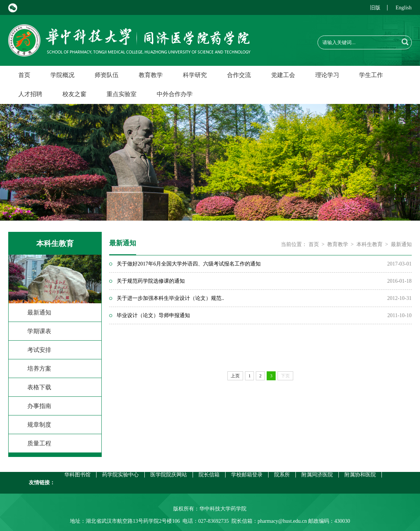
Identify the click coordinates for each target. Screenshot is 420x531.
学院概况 (62, 75)
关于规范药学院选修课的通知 (151, 281)
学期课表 (39, 331)
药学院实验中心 (120, 475)
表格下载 (39, 387)
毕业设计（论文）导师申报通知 (153, 315)
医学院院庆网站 (169, 475)
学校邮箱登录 (247, 475)
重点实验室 (122, 94)
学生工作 (371, 75)
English (404, 8)
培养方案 (39, 369)
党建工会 (283, 75)
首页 (24, 75)
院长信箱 (209, 475)
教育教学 (151, 75)
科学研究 (195, 75)
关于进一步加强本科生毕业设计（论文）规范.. (170, 298)
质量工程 (39, 443)
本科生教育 (370, 244)
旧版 (375, 8)
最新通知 (39, 312)
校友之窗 (74, 94)
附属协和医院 (360, 475)
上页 (235, 376)
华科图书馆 (77, 475)
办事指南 (39, 406)
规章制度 (39, 425)
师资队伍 (107, 75)
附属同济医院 (317, 475)
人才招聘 (30, 94)
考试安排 (39, 350)
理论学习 (327, 75)
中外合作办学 (175, 94)
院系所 (282, 475)
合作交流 (239, 75)
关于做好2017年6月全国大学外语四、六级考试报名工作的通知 (189, 264)
